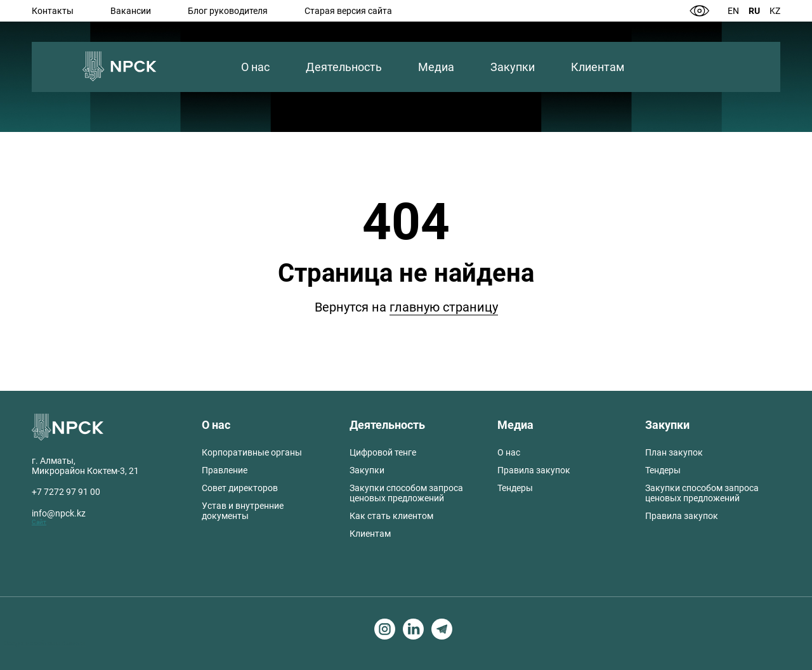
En (733, 11)
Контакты (53, 11)
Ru (754, 11)
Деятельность (344, 67)
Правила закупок (534, 470)
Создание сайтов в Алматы (45, 643)
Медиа (436, 67)
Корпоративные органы (252, 452)
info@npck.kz (59, 513)
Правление (225, 470)
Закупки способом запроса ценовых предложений (406, 493)
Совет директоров (240, 488)
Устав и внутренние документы (243, 511)
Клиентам (598, 67)
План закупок (674, 452)
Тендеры (515, 488)
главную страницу (444, 307)
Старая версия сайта (348, 11)
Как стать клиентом (391, 516)
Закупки (513, 67)
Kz (775, 11)
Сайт (39, 522)
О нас (255, 67)
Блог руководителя (228, 11)
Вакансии (131, 11)
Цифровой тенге (383, 452)
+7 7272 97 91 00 (66, 492)
